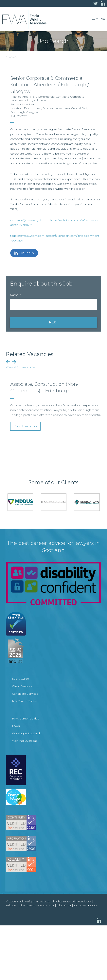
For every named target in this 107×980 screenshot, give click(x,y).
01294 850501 (88, 905)
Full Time (40, 100)
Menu (99, 19)
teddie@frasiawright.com (27, 236)
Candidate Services (25, 694)
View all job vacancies (21, 367)
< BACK (11, 57)
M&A (33, 97)
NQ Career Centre (24, 701)
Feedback (84, 901)
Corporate (77, 97)
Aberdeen (63, 108)
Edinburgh (18, 112)
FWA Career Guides (26, 718)
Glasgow (32, 112)
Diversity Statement (41, 905)
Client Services (22, 686)
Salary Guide (20, 679)
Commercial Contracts (53, 97)
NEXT (54, 322)
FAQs (16, 726)
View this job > (25, 426)
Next (14, 362)
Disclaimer (64, 905)
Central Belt (79, 108)
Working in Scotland (26, 733)
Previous (8, 362)
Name (16, 295)
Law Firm (29, 104)
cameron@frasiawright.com (29, 220)
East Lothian (33, 108)
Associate (26, 100)
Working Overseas (25, 741)
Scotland (49, 108)
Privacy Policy (15, 905)
